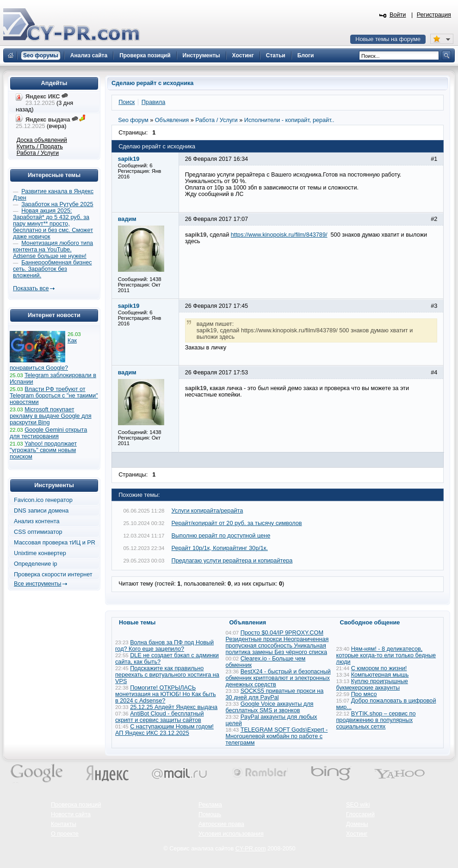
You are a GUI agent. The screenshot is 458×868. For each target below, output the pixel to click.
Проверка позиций (76, 805)
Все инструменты (37, 584)
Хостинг (357, 834)
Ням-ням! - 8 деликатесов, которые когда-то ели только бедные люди (386, 655)
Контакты (64, 824)
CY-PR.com (251, 849)
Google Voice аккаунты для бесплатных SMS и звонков (270, 707)
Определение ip (36, 564)
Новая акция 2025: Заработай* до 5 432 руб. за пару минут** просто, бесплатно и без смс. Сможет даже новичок (53, 224)
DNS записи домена (41, 511)
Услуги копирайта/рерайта (207, 511)
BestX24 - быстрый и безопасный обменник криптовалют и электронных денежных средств (278, 678)
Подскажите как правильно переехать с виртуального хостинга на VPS (167, 675)
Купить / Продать (40, 147)
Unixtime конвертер (40, 553)
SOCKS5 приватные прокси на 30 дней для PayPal (275, 694)
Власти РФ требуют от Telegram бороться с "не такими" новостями (54, 396)
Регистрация (434, 15)
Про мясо (364, 694)
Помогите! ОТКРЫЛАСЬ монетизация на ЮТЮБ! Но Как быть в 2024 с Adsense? (166, 694)
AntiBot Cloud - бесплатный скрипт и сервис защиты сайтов (160, 717)
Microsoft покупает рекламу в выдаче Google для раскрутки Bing (51, 416)
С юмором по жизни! (379, 668)
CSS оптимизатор (38, 532)
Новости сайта (71, 814)
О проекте (65, 834)
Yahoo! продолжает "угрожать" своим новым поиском (43, 450)
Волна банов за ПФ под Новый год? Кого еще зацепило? (164, 646)
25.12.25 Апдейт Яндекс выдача (174, 707)
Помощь (210, 814)
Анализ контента (37, 521)
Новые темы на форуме (388, 39)
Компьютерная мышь (380, 675)
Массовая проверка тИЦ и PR (55, 543)
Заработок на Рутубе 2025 (57, 204)
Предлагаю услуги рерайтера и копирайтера (232, 561)
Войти (398, 15)
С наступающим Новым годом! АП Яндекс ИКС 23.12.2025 (164, 730)
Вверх (402, 836)
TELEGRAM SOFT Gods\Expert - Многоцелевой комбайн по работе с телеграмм (277, 736)
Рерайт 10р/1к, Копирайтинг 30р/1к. (220, 548)
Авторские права (221, 824)
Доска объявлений (42, 140)
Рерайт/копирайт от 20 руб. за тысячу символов (237, 523)
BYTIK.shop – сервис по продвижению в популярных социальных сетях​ (376, 720)
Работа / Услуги (38, 153)
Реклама (210, 805)
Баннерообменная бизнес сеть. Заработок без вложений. (53, 269)
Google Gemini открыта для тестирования (48, 433)
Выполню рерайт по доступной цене (221, 536)
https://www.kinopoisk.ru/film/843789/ (279, 235)
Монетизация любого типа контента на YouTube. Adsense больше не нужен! (53, 250)
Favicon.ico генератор (43, 500)
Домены (357, 824)
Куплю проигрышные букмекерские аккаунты (372, 685)
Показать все (31, 288)
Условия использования (231, 834)
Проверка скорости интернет (53, 575)
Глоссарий (360, 814)
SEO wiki (358, 805)
